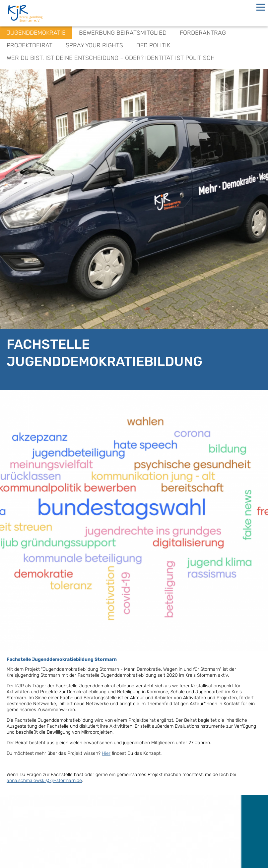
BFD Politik (153, 45)
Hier (106, 753)
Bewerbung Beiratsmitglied (123, 33)
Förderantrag (203, 33)
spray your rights (94, 45)
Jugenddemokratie (36, 33)
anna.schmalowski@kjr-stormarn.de (44, 780)
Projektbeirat (30, 45)
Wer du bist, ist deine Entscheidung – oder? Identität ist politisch (111, 58)
